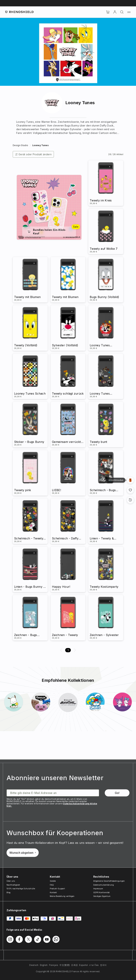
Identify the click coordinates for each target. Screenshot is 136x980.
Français (54, 965)
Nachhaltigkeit (13, 885)
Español (83, 965)
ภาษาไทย (94, 965)
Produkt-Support (57, 889)
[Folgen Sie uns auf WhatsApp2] (56, 939)
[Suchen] (122, 12)
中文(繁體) (65, 965)
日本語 (74, 965)
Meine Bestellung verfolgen (62, 896)
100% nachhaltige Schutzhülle (21, 889)
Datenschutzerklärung (104, 885)
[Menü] (129, 12)
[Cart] (108, 12)
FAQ (52, 885)
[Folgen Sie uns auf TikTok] (38, 939)
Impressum (98, 889)
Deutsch (34, 965)
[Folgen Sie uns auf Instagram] (10, 939)
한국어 (103, 965)
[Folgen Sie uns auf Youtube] (47, 939)
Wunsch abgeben (23, 853)
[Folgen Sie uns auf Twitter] (28, 939)
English (44, 965)
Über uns (11, 881)
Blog (8, 892)
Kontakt (53, 892)
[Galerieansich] (130, 480)
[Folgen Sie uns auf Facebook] (19, 939)
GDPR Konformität (101, 892)
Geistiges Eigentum (102, 896)
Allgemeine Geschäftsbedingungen (109, 881)
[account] (115, 12)
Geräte (53, 881)
